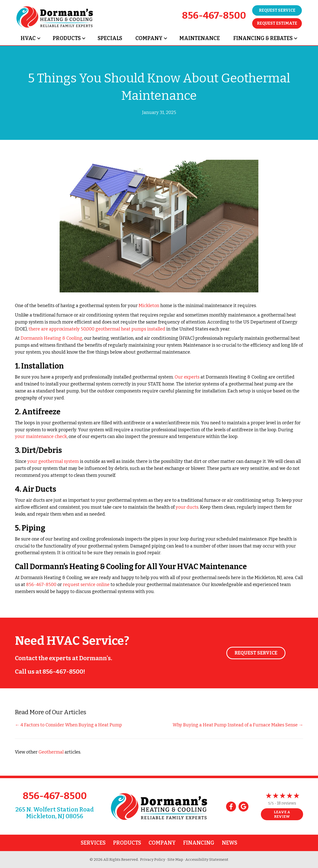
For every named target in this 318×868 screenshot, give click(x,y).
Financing (199, 843)
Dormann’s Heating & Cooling (51, 338)
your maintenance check (41, 436)
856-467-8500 (214, 15)
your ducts (187, 507)
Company (149, 38)
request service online (86, 585)
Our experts (187, 377)
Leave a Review (282, 814)
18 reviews (287, 803)
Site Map (175, 860)
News (230, 843)
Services (93, 843)
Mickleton (149, 306)
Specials (110, 38)
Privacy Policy (153, 860)
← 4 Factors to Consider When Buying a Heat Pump (68, 725)
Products (67, 38)
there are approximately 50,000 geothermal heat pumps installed (97, 329)
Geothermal (51, 752)
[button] (39, 38)
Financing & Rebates (263, 38)
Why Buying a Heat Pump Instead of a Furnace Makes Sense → (238, 725)
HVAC (28, 38)
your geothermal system (53, 461)
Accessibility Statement (207, 860)
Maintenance (200, 38)
